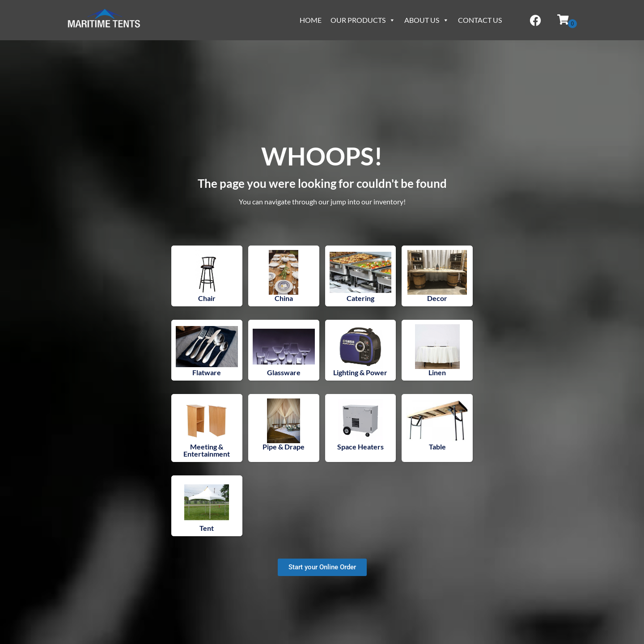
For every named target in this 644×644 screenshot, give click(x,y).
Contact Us (480, 20)
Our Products (363, 20)
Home (311, 20)
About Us (427, 20)
